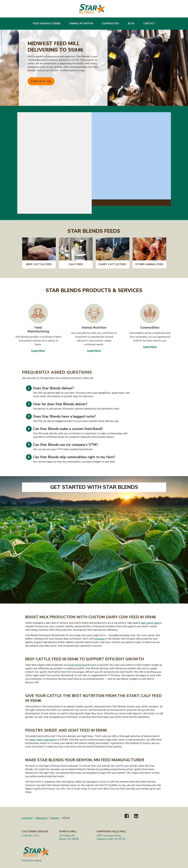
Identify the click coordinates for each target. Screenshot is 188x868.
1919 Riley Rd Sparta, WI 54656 (69, 837)
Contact (149, 23)
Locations (27, 818)
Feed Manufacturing (47, 23)
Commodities (110, 23)
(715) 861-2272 (30, 836)
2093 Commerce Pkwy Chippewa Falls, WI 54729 (111, 837)
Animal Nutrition (81, 23)
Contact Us (41, 81)
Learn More (38, 351)
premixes (100, 639)
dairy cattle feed (150, 623)
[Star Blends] (92, 9)
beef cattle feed (78, 665)
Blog (131, 23)
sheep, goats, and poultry (43, 740)
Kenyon (55, 818)
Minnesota (41, 818)
